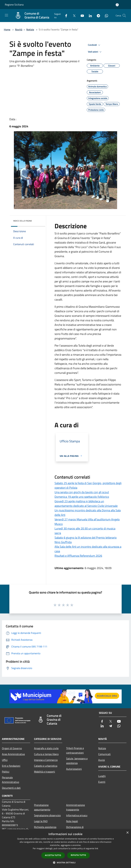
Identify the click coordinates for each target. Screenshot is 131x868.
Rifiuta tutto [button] (78, 855)
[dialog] (65, 849)
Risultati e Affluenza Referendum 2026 (78, 556)
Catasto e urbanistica (46, 766)
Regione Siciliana (14, 5)
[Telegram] (97, 15)
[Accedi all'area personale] (117, 5)
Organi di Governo (12, 748)
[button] (65, 862)
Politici (6, 772)
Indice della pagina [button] (23, 221)
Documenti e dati (11, 788)
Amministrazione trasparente (76, 807)
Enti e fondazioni (11, 766)
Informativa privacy (77, 815)
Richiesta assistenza (45, 827)
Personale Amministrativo (10, 780)
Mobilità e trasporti (45, 772)
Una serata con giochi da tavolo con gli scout (82, 492)
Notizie (30, 29)
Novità (19, 29)
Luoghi (102, 776)
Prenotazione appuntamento (42, 807)
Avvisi (102, 760)
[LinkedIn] (89, 15)
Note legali (72, 821)
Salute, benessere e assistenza (77, 761)
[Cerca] (124, 16)
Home (7, 29)
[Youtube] (81, 15)
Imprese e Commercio (46, 760)
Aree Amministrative (13, 754)
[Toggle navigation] (6, 15)
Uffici (5, 760)
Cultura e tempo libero (46, 754)
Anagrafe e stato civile (46, 748)
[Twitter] (73, 15)
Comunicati (104, 754)
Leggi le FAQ (41, 821)
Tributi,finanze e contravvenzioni (75, 750)
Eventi (102, 782)
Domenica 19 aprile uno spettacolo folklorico (82, 497)
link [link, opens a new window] (97, 848)
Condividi (95, 45)
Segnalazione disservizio (47, 815)
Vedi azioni (95, 52)
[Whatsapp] (105, 15)
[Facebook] (65, 15)
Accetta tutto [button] (53, 855)
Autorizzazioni (74, 769)
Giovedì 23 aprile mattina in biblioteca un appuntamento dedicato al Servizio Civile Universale (86, 504)
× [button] (127, 833)
